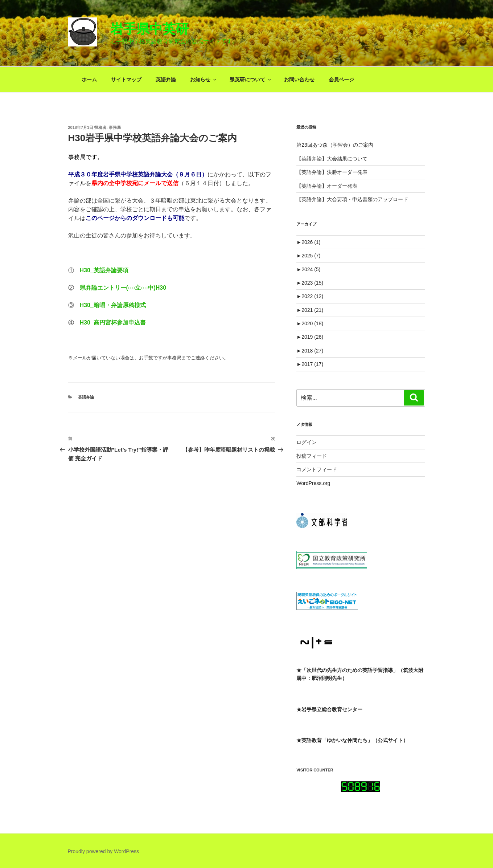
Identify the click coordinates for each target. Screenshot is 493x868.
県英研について (251, 80)
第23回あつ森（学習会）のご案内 (335, 145)
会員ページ (341, 80)
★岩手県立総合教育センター (329, 709)
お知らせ (204, 80)
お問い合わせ (299, 80)
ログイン (307, 442)
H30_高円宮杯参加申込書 (113, 323)
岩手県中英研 (149, 29)
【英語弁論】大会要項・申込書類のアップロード (352, 199)
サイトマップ (126, 80)
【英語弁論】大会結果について (332, 159)
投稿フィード (312, 456)
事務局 (115, 127)
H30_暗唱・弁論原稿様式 (113, 305)
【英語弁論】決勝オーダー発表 (332, 172)
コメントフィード (317, 469)
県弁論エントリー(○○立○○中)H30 (123, 288)
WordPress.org (313, 483)
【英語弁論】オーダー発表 (327, 186)
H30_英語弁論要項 (104, 270)
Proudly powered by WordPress (104, 851)
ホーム (89, 80)
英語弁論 (166, 80)
